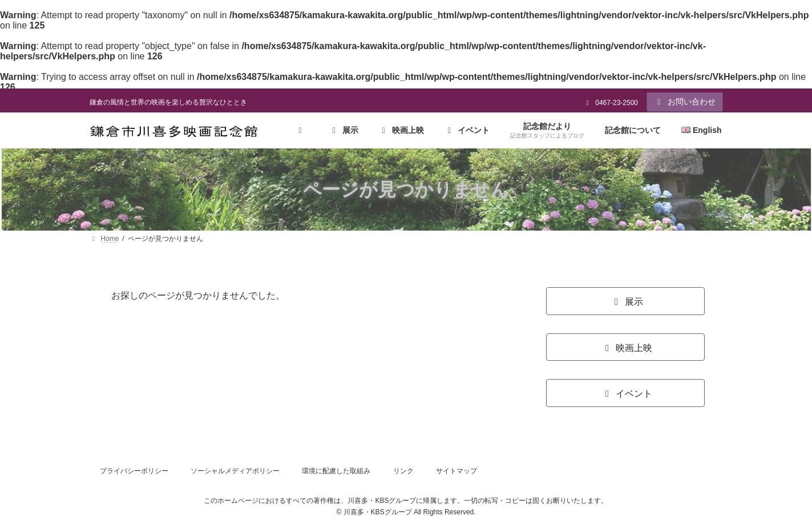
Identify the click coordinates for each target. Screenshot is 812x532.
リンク (403, 471)
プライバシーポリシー (134, 471)
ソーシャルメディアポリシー (235, 471)
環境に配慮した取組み (336, 471)
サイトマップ (457, 471)
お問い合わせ (685, 102)
